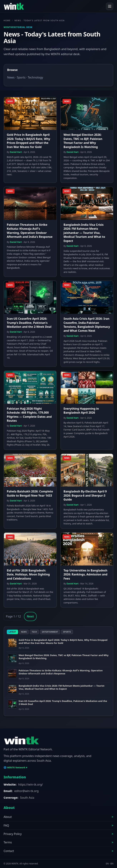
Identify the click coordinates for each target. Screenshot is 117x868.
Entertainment (50, 632)
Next (30, 616)
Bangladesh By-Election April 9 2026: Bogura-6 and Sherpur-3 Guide (85, 495)
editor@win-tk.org (27, 791)
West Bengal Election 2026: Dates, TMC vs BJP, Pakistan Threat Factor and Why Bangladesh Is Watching (83, 141)
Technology (35, 77)
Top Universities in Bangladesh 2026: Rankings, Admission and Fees (86, 574)
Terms (8, 842)
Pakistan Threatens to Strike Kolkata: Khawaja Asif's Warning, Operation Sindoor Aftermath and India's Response (30, 231)
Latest (12, 632)
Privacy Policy (13, 834)
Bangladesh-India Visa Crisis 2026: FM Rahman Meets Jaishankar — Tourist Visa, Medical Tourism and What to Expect (84, 233)
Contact (9, 851)
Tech (34, 632)
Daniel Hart (16, 152)
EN (107, 864)
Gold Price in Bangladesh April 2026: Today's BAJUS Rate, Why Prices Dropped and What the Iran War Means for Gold (28, 141)
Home (7, 20)
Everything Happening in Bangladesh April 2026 (81, 411)
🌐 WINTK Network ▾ (15, 767)
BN (112, 864)
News (11, 77)
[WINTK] (14, 6)
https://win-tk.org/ (31, 784)
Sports (21, 77)
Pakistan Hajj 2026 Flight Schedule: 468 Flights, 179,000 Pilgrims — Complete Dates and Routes (29, 415)
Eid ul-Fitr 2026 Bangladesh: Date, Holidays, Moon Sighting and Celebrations (28, 574)
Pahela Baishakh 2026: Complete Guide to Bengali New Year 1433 (30, 493)
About (8, 817)
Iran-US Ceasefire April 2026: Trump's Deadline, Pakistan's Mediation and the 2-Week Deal (29, 323)
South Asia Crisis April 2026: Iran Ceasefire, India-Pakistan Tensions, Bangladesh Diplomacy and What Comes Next (87, 325)
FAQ (6, 825)
